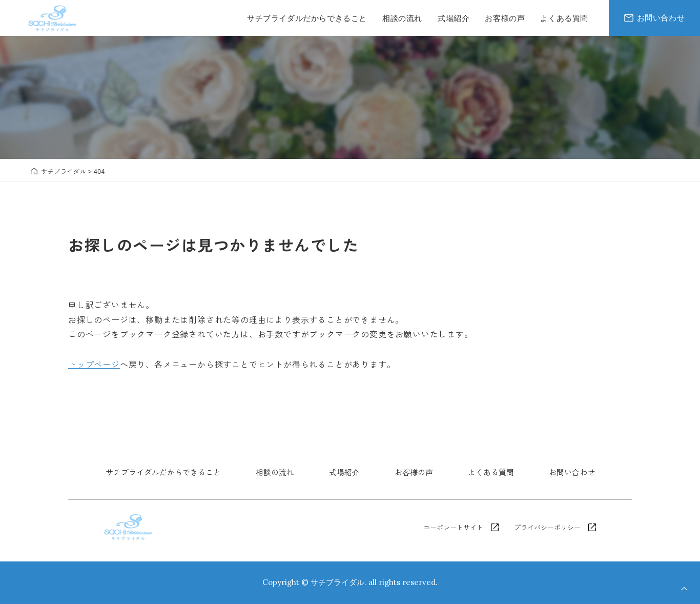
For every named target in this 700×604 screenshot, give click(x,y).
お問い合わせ (572, 472)
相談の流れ (275, 472)
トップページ (94, 364)
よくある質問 (491, 472)
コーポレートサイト (453, 527)
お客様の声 (414, 472)
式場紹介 (344, 472)
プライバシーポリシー (547, 527)
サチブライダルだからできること (163, 472)
